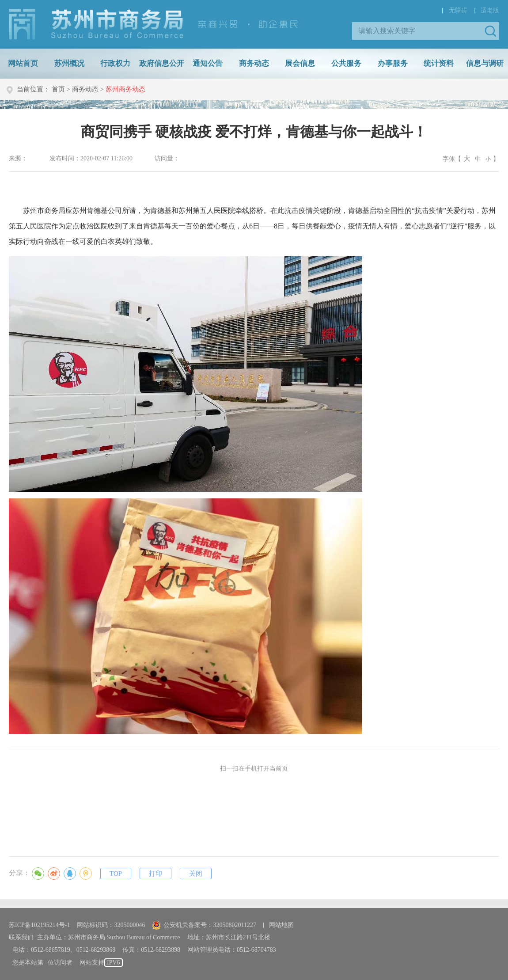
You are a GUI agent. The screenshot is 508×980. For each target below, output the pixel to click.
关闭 (196, 874)
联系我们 (21, 937)
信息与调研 (485, 63)
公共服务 (346, 63)
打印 (155, 874)
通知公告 (208, 63)
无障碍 (458, 10)
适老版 (490, 10)
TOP (116, 874)
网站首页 (23, 63)
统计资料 (439, 63)
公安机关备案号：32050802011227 (204, 925)
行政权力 (115, 63)
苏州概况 (69, 63)
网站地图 (281, 925)
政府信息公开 (162, 63)
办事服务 (393, 63)
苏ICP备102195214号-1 (39, 925)
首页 (58, 89)
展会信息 (300, 63)
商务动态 (254, 63)
